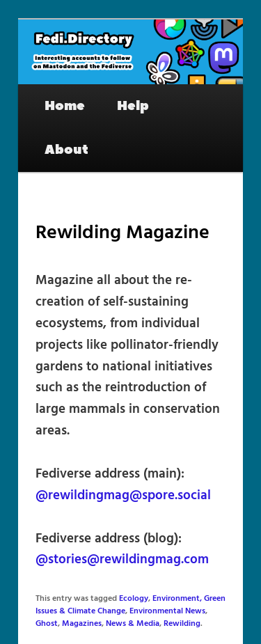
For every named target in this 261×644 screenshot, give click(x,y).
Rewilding (182, 624)
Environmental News (167, 611)
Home (65, 106)
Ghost (47, 624)
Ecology (134, 599)
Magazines (82, 624)
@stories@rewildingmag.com (122, 560)
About (66, 150)
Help (133, 106)
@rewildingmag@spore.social (123, 496)
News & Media (133, 624)
